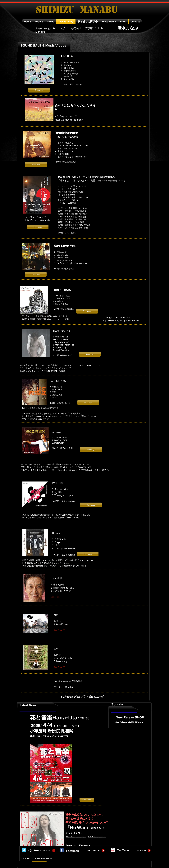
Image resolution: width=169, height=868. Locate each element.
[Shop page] (39, 90)
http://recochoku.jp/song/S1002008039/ (121, 320)
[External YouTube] (125, 343)
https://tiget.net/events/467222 (53, 736)
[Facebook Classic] (62, 850)
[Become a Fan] (94, 850)
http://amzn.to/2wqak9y (38, 220)
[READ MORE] (87, 800)
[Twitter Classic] (24, 850)
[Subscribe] (141, 850)
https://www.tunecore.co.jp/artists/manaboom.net (86, 837)
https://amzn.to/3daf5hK (69, 120)
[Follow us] (46, 850)
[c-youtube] (113, 850)
